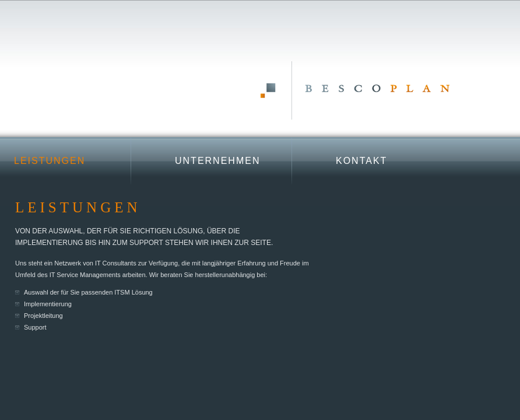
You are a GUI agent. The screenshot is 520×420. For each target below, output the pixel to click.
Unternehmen (217, 161)
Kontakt (361, 161)
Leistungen (50, 161)
